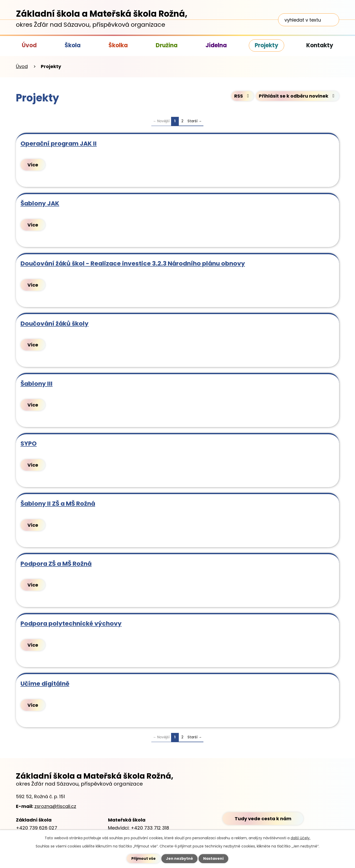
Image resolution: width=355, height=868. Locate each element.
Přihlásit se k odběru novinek (298, 96)
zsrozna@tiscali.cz (55, 806)
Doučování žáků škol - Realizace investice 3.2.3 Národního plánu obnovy (133, 263)
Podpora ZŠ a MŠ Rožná (56, 564)
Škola (73, 45)
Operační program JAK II (59, 143)
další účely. (300, 838)
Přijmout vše (144, 858)
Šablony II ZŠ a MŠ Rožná (58, 503)
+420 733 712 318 (150, 828)
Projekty (267, 45)
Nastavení (213, 858)
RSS (243, 96)
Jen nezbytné (179, 858)
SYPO (29, 443)
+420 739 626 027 (37, 828)
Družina (167, 45)
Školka (118, 45)
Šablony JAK (40, 203)
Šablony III (37, 384)
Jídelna (216, 45)
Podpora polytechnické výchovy (71, 623)
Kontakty (320, 45)
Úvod (29, 45)
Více (33, 165)
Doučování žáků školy (55, 323)
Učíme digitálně (45, 683)
